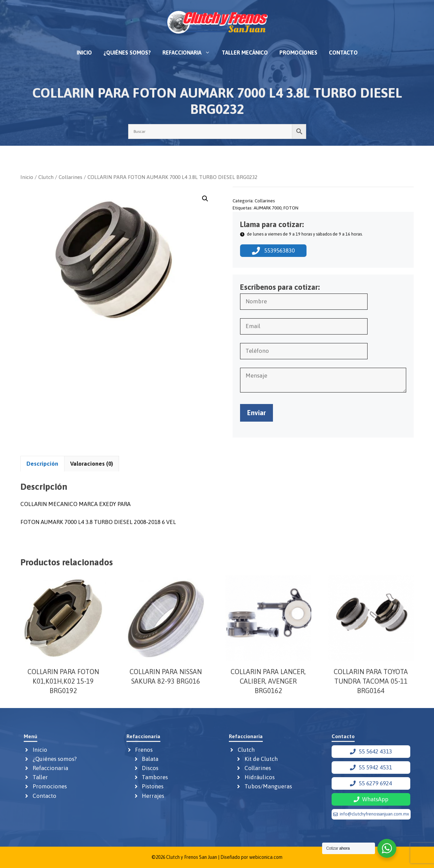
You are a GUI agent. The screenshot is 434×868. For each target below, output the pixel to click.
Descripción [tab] (42, 464)
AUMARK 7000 (268, 208)
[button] (205, 199)
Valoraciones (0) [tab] (92, 464)
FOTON (291, 208)
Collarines (71, 177)
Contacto (343, 53)
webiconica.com (266, 857)
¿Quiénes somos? (127, 53)
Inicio (84, 53)
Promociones (298, 53)
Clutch (46, 177)
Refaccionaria (189, 53)
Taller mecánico (245, 53)
